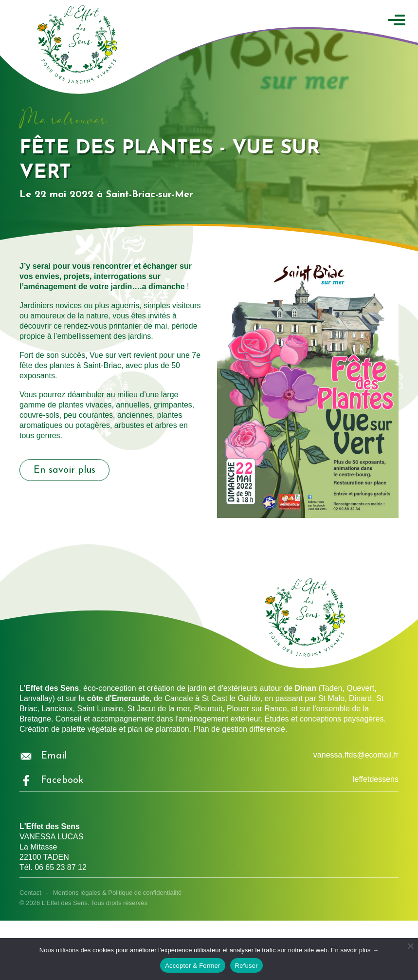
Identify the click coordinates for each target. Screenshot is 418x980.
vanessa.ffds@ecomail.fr (356, 755)
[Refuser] (410, 946)
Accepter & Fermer (192, 966)
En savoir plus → (355, 950)
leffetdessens (376, 779)
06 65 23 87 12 (61, 867)
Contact (30, 893)
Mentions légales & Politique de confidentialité (118, 893)
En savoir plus (64, 470)
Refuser (246, 966)
